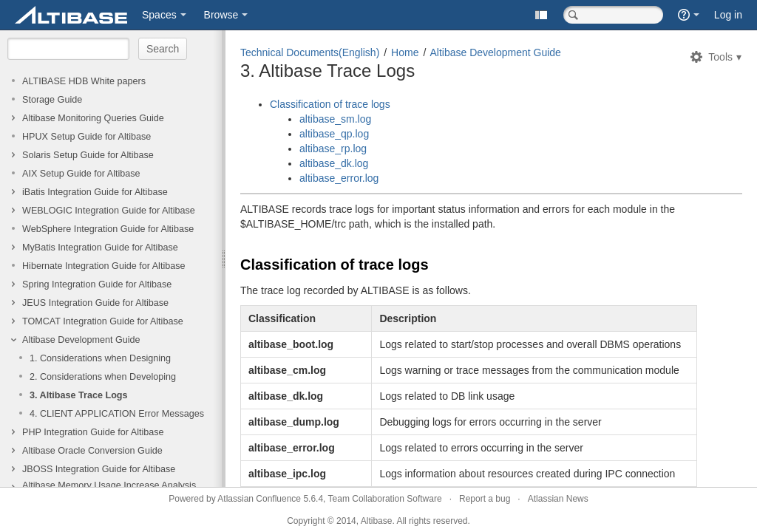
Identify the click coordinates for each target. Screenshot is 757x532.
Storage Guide (52, 100)
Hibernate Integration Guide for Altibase (104, 266)
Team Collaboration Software (385, 499)
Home (405, 52)
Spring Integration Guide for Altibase (97, 284)
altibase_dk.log (334, 163)
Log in (728, 15)
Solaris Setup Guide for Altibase (88, 155)
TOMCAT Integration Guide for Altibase (103, 321)
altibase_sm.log (335, 119)
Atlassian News (558, 499)
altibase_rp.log (333, 149)
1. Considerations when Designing (100, 358)
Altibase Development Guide (81, 340)
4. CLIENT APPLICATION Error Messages (117, 414)
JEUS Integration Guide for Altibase (95, 303)
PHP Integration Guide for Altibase (93, 432)
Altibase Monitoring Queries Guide (93, 118)
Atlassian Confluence (259, 499)
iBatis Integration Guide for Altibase (95, 192)
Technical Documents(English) (310, 52)
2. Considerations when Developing (103, 377)
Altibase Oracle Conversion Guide (92, 451)
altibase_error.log (339, 178)
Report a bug (485, 499)
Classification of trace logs (330, 104)
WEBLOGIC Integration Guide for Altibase (109, 211)
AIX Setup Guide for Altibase (81, 174)
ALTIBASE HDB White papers (84, 81)
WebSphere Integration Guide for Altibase (108, 229)
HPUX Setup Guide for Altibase (86, 137)
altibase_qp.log (334, 134)
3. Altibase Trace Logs (79, 395)
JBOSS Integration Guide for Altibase (99, 469)
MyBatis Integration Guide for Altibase (100, 248)
